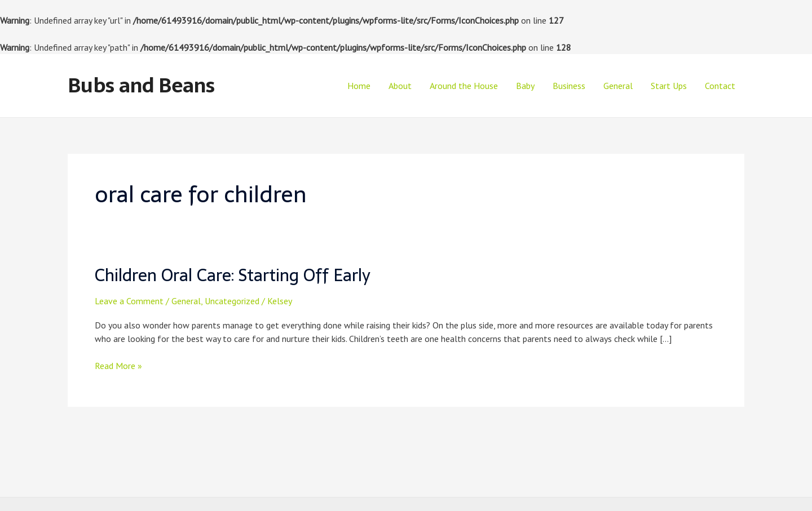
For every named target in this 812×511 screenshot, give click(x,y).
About (400, 86)
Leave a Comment (129, 301)
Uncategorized (232, 301)
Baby (525, 86)
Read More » (118, 366)
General (618, 86)
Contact (720, 86)
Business (569, 86)
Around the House (464, 86)
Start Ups (669, 86)
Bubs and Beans (141, 85)
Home (359, 86)
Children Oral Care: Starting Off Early (233, 275)
